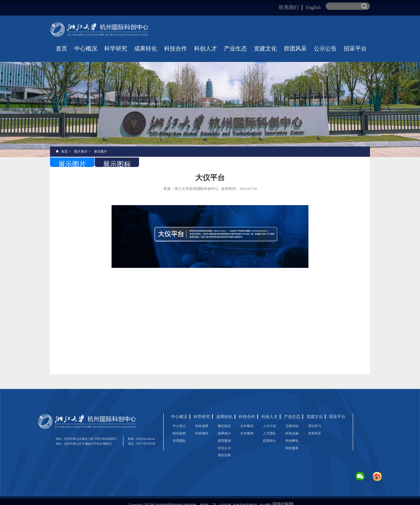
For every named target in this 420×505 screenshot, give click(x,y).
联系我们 (298, 6)
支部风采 (315, 426)
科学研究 (189, 44)
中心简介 (179, 419)
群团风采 (317, 44)
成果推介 (224, 426)
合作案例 (247, 426)
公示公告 (338, 44)
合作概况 (247, 419)
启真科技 (292, 419)
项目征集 (224, 449)
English (315, 6)
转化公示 (224, 441)
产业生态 (274, 44)
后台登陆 (265, 498)
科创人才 (253, 44)
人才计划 (269, 419)
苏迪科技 (251, 498)
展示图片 (100, 144)
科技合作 (231, 44)
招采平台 (359, 44)
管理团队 (179, 434)
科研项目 (202, 426)
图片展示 (81, 144)
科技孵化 (292, 434)
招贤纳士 (269, 434)
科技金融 (292, 426)
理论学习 (315, 419)
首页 (150, 44)
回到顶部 (283, 499)
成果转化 (210, 44)
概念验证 (224, 419)
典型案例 (224, 434)
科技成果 (202, 419)
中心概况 (167, 44)
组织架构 (179, 426)
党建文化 (295, 44)
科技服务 (292, 441)
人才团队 (269, 426)
